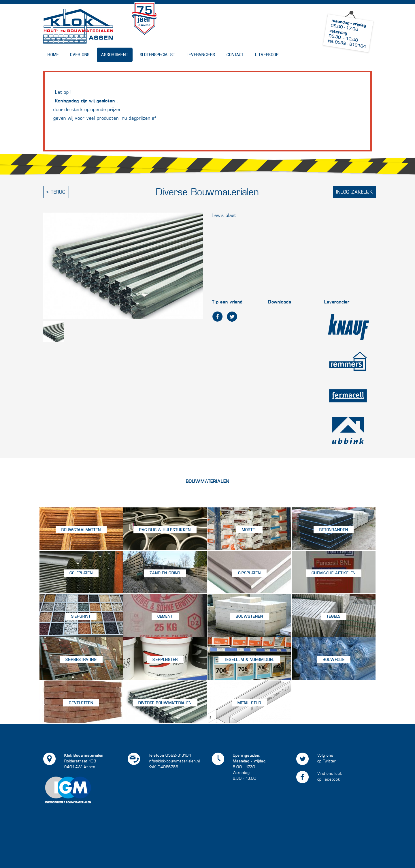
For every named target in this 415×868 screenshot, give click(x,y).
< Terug (56, 192)
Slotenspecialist (158, 55)
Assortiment (115, 55)
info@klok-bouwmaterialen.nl (174, 761)
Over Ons (80, 55)
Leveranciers (201, 55)
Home (53, 55)
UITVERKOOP (267, 55)
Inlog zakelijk (354, 192)
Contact (235, 55)
